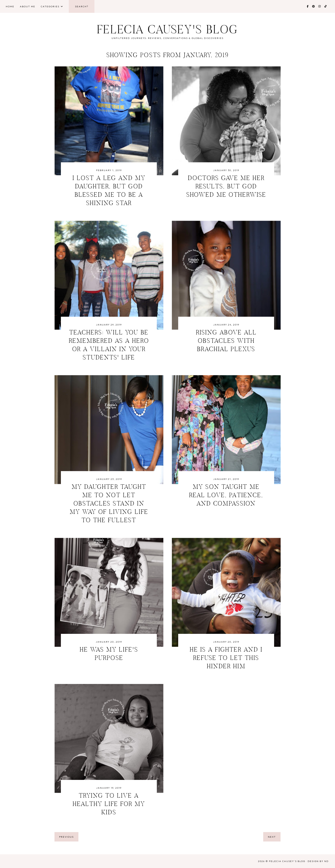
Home (10, 6)
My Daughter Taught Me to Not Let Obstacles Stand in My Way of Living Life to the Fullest (109, 504)
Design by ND (318, 861)
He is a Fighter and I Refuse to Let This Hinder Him (226, 658)
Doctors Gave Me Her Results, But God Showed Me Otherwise (226, 187)
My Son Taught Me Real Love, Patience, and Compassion (226, 496)
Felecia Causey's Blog (167, 31)
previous (66, 837)
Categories (50, 6)
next (272, 837)
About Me (28, 6)
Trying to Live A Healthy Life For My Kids (109, 804)
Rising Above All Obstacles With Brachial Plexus (226, 341)
